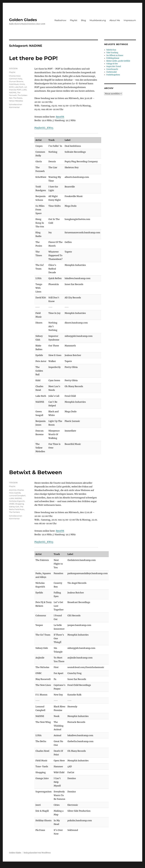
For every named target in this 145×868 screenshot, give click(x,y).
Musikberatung (98, 20)
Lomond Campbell (17, 496)
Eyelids (17, 493)
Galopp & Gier (112, 64)
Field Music (14, 84)
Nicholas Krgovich (17, 501)
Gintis (22, 84)
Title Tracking (112, 53)
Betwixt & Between (36, 472)
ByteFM (60, 117)
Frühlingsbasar (113, 58)
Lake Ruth (19, 87)
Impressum (130, 20)
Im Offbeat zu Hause (115, 55)
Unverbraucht (112, 69)
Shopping (20, 504)
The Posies (18, 98)
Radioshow (60, 20)
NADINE (13, 92)
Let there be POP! (33, 58)
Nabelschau (111, 50)
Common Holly (16, 79)
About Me (115, 20)
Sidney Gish (14, 507)
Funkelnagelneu (113, 75)
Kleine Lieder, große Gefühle (118, 61)
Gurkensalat (111, 72)
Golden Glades (23, 20)
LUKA (24, 90)
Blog (83, 20)
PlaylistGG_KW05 (44, 128)
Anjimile (13, 490)
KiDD (11, 87)
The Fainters (14, 512)
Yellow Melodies (16, 101)
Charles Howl (15, 76)
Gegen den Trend (114, 66)
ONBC (12, 504)
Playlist (74, 20)
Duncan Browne (16, 81)
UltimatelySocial (94, 866)
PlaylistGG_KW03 (44, 542)
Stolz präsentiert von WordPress (37, 853)
